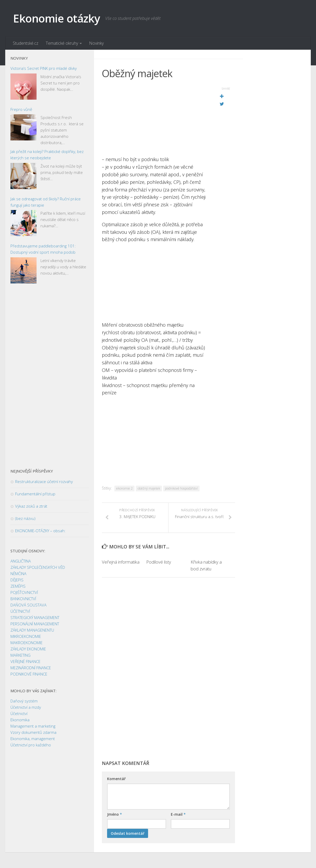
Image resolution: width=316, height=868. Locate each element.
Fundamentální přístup (35, 494)
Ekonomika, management (33, 739)
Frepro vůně (21, 109)
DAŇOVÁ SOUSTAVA (28, 605)
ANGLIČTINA (21, 561)
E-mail (178, 814)
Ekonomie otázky (57, 18)
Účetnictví (19, 713)
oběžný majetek (149, 488)
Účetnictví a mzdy (26, 707)
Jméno (115, 814)
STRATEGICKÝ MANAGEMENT (35, 617)
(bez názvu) (25, 518)
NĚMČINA (18, 574)
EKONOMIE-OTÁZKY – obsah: (40, 531)
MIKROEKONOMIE (26, 636)
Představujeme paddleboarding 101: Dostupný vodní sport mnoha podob (43, 249)
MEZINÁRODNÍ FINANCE (31, 668)
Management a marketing (33, 726)
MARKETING (21, 655)
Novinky (96, 43)
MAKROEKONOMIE (27, 643)
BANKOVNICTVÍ (23, 599)
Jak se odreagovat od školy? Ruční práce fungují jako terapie (46, 202)
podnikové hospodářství (181, 488)
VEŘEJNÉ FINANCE (25, 661)
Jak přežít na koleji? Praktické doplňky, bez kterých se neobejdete (47, 155)
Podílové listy (159, 562)
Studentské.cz (26, 43)
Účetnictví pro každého (31, 745)
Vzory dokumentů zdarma (33, 732)
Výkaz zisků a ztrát (31, 506)
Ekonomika (20, 720)
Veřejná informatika (121, 562)
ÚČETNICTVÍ (20, 611)
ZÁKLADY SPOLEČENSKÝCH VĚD (38, 567)
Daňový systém (24, 701)
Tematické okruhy (62, 43)
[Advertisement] (155, 119)
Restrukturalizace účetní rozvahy (44, 481)
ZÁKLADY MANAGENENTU (32, 630)
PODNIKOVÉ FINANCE (29, 674)
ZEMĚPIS (18, 586)
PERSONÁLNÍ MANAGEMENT (35, 624)
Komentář (116, 779)
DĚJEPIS (17, 580)
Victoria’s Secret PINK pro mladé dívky (44, 68)
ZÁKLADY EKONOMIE (28, 649)
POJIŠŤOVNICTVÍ (24, 592)
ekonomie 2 (124, 488)
